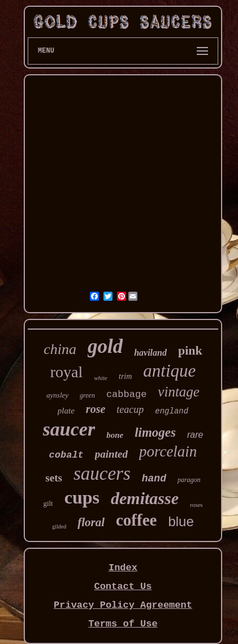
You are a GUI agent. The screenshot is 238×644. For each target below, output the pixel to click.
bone (115, 435)
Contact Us (123, 587)
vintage (179, 392)
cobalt (66, 455)
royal (67, 372)
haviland (150, 353)
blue (181, 521)
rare (195, 435)
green (87, 395)
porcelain (168, 451)
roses (196, 505)
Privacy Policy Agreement (123, 605)
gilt (48, 503)
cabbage (126, 394)
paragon (189, 480)
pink (190, 350)
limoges (155, 432)
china (60, 349)
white (101, 378)
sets (54, 478)
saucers (102, 474)
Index (123, 568)
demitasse (145, 498)
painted (111, 454)
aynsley (57, 395)
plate (66, 411)
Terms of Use (123, 624)
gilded (59, 526)
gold (105, 346)
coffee (136, 520)
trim (125, 376)
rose (96, 409)
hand (154, 479)
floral (91, 522)
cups (82, 497)
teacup (130, 410)
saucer (69, 429)
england (172, 411)
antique (169, 371)
